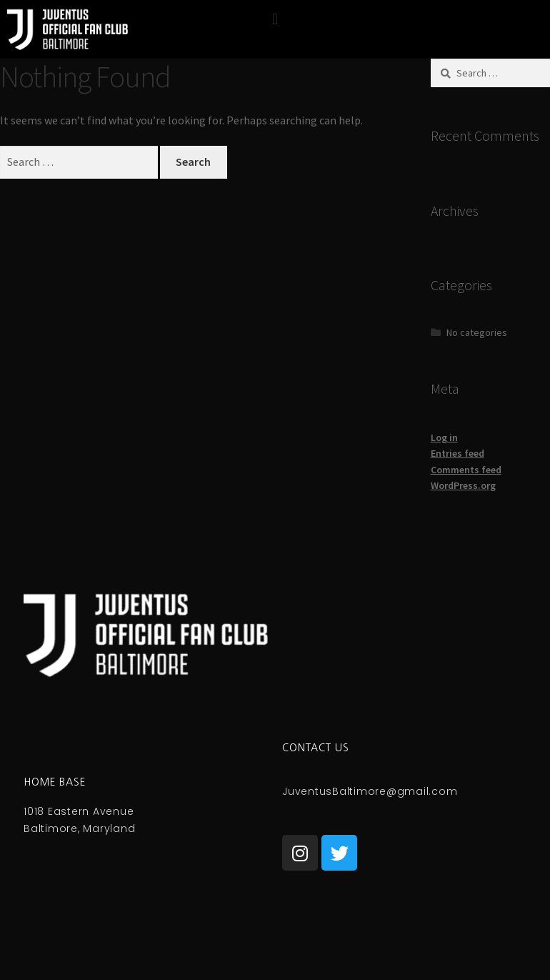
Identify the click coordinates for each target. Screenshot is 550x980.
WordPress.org (463, 485)
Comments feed (466, 470)
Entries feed (457, 453)
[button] (275, 19)
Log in (444, 437)
